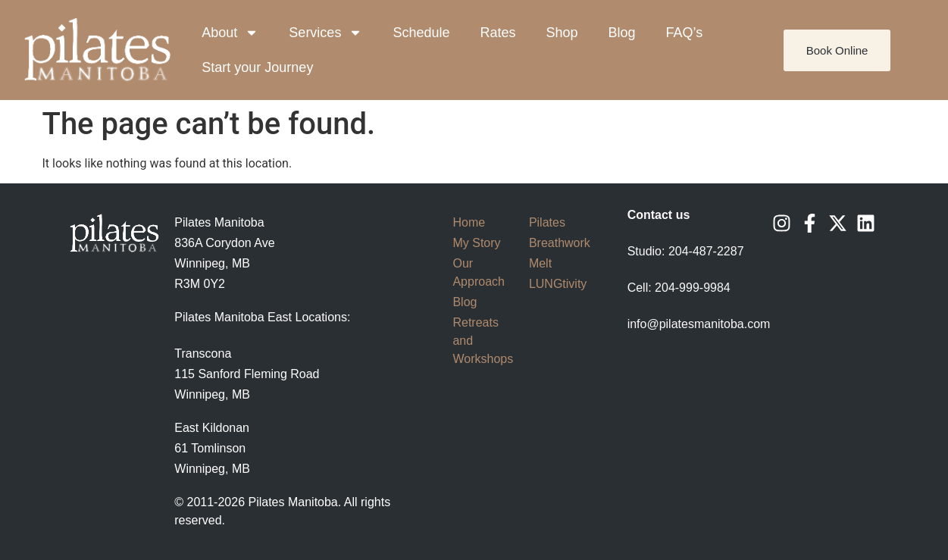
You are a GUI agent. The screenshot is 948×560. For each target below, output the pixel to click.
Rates (497, 33)
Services (325, 33)
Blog (622, 33)
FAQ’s (685, 33)
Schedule (421, 33)
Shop (562, 33)
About (230, 33)
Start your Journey (257, 67)
